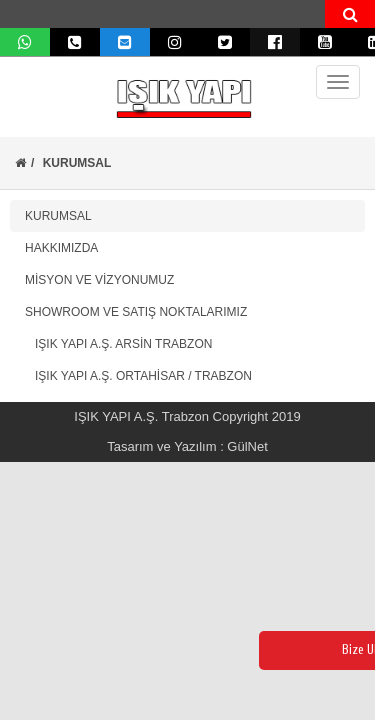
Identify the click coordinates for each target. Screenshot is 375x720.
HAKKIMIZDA (61, 248)
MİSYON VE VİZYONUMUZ (99, 280)
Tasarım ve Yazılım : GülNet (187, 446)
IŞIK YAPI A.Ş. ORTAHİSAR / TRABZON (138, 376)
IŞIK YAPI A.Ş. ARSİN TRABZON (118, 344)
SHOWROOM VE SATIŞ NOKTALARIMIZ (136, 312)
